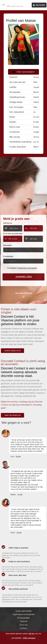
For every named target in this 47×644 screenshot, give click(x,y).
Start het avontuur (13, 415)
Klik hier (31, 634)
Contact (24, 628)
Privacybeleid (23, 618)
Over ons (23, 625)
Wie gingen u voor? (24, 196)
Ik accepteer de (22, 268)
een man (33, 228)
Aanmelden (23, 277)
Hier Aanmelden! (24, 72)
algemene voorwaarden (28, 268)
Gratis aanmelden (24, 611)
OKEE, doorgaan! (29, 638)
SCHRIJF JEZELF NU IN (13, 351)
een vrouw (14, 228)
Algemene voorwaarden (24, 614)
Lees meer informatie (23, 293)
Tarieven (24, 621)
